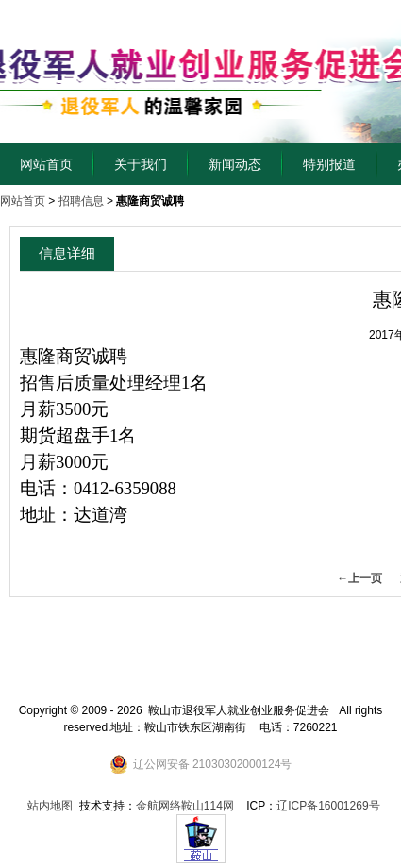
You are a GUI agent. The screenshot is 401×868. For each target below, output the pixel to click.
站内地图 (50, 806)
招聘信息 (81, 201)
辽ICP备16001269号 (328, 806)
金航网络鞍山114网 (185, 806)
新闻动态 (235, 164)
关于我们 (141, 164)
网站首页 (46, 164)
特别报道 (329, 164)
